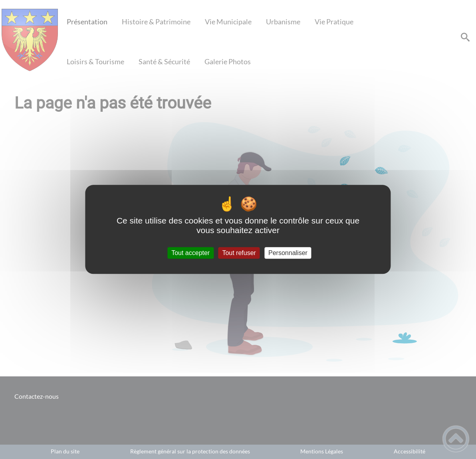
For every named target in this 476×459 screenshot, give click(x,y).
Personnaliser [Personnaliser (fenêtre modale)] (288, 253)
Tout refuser (239, 253)
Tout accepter (190, 253)
